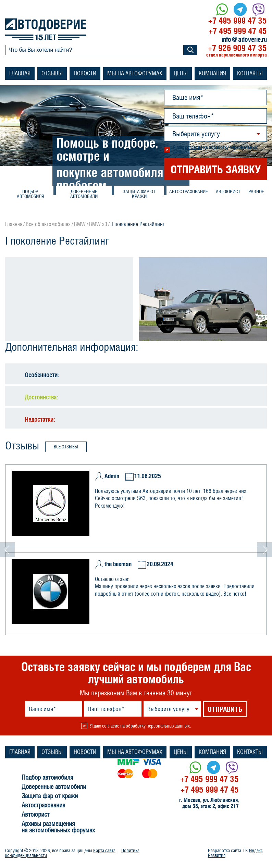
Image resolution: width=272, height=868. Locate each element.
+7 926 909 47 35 (237, 48)
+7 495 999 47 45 (238, 31)
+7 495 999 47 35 (238, 20)
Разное (256, 191)
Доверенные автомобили (84, 194)
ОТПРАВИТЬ (225, 709)
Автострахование (189, 191)
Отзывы (52, 73)
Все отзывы (66, 447)
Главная (20, 73)
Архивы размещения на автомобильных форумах (58, 827)
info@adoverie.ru (244, 39)
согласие (194, 147)
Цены (181, 73)
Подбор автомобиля (30, 194)
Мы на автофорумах (135, 73)
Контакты (250, 73)
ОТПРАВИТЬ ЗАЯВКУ (216, 169)
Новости (85, 73)
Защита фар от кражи (139, 194)
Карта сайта (104, 851)
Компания (212, 73)
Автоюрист (228, 191)
